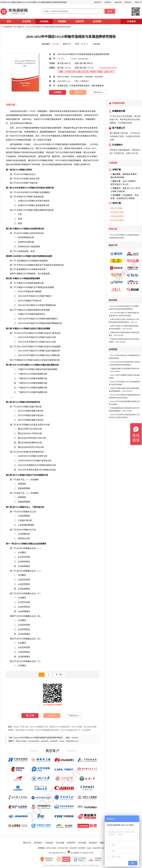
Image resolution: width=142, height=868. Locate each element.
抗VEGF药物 (44, 119)
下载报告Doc (98, 92)
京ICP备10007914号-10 (57, 853)
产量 (38, 287)
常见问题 (60, 843)
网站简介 (128, 2)
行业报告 (44, 21)
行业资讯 (27, 21)
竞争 (24, 647)
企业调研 (97, 21)
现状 (10, 160)
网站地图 (104, 843)
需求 (38, 310)
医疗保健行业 (19, 27)
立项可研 (79, 21)
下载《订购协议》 (82, 81)
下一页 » (59, 675)
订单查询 (131, 21)
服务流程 (118, 2)
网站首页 (98, 2)
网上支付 (131, 188)
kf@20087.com (64, 81)
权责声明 (71, 843)
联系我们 (108, 2)
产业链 (9, 156)
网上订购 (30, 716)
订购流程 (49, 843)
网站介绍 (27, 843)
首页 (9, 21)
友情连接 (93, 843)
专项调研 (62, 21)
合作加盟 (82, 843)
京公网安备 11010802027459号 (80, 853)
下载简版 (96, 44)
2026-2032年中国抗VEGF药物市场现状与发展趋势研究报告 (48, 27)
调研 (44, 544)
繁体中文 (139, 2)
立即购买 (58, 92)
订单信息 (125, 184)
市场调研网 (8, 27)
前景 (73, 160)
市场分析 (40, 507)
